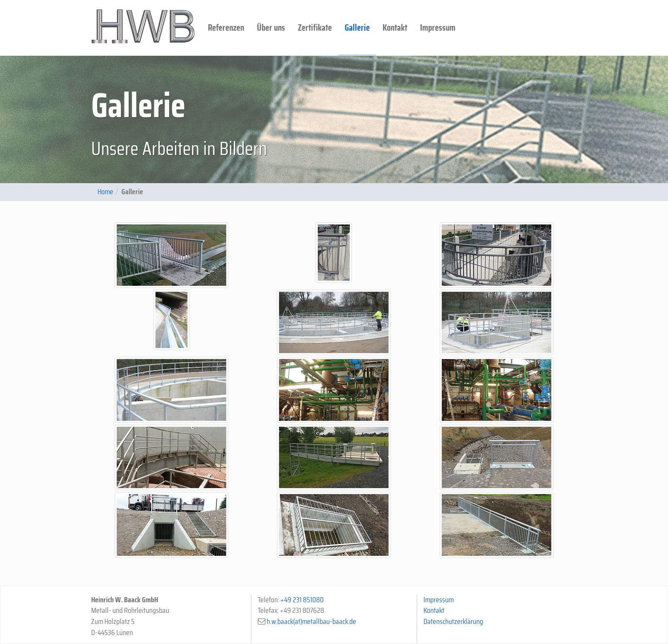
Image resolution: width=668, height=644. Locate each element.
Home (105, 192)
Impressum (438, 27)
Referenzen (226, 27)
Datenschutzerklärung (453, 621)
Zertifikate (315, 27)
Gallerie (357, 27)
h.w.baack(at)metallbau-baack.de (311, 621)
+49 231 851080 (302, 600)
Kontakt (395, 27)
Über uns (271, 27)
